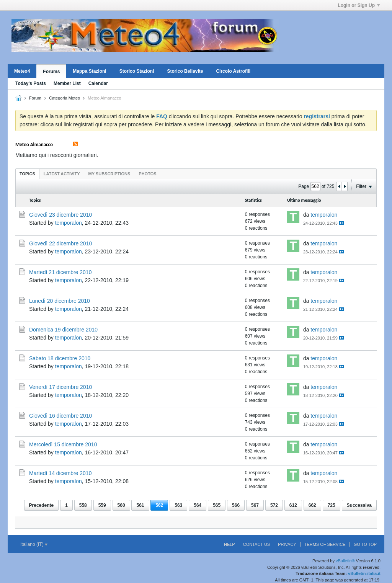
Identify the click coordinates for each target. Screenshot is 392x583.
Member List (67, 83)
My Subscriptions (109, 174)
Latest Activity (62, 174)
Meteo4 (22, 71)
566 (236, 505)
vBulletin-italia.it (364, 573)
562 (159, 505)
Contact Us (257, 544)
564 (198, 505)
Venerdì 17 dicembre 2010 (60, 387)
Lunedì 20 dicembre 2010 (60, 301)
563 (178, 505)
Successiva (359, 505)
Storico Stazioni (137, 71)
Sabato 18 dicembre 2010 (60, 358)
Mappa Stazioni (89, 71)
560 (121, 505)
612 (293, 505)
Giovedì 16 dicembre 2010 (60, 416)
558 (83, 505)
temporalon (69, 223)
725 (332, 505)
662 (312, 505)
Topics (27, 174)
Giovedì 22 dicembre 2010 (60, 243)
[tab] (27, 174)
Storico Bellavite (185, 71)
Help (229, 544)
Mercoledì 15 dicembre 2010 (63, 444)
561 (140, 505)
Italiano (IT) (34, 544)
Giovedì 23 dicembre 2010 (60, 215)
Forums (51, 72)
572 (274, 505)
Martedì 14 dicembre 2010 (60, 473)
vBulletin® (345, 561)
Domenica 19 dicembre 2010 (63, 330)
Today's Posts (31, 83)
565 (217, 505)
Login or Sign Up (359, 5)
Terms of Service (325, 544)
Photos (147, 174)
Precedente (42, 505)
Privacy (287, 544)
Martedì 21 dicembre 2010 (60, 272)
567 (255, 505)
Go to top (365, 544)
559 (102, 505)
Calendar (98, 83)
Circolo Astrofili (233, 71)
